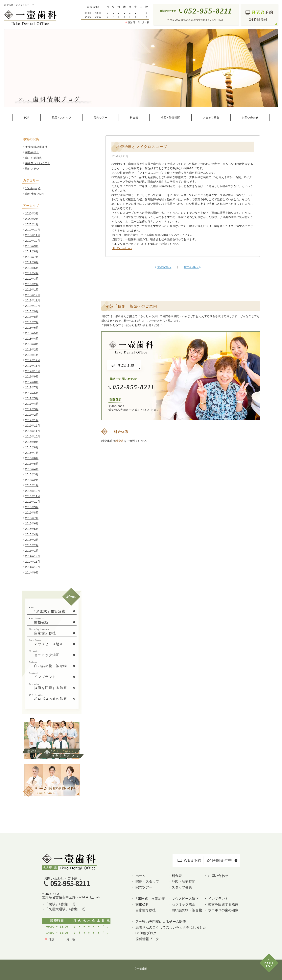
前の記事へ (163, 267)
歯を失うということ (38, 163)
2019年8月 (32, 251)
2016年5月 (32, 464)
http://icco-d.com (122, 248)
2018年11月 (33, 300)
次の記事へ (192, 267)
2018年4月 (32, 339)
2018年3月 (32, 344)
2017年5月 (32, 398)
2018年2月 (32, 350)
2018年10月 (33, 306)
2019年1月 (32, 290)
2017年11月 (33, 366)
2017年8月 (32, 382)
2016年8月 (32, 447)
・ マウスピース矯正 (183, 899)
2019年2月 (32, 284)
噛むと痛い (32, 169)
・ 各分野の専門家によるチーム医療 (159, 922)
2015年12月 (33, 491)
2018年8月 (32, 317)
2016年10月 (33, 436)
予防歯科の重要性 (36, 147)
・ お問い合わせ (216, 876)
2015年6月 (32, 523)
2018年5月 (32, 333)
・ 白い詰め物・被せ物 (185, 910)
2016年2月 (32, 480)
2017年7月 (32, 387)
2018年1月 (32, 355)
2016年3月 (32, 474)
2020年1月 (32, 224)
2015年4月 (32, 534)
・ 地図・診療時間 (181, 882)
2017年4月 (32, 404)
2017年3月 (32, 409)
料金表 (120, 441)
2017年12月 (33, 360)
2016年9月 (32, 442)
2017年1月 (32, 420)
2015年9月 (32, 507)
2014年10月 (33, 567)
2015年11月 (33, 496)
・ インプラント (216, 899)
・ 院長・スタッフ (145, 882)
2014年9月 (32, 573)
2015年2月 (32, 545)
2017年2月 (32, 415)
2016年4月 (32, 469)
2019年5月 (32, 268)
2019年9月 (32, 246)
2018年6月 (32, 328)
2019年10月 (33, 241)
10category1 (33, 188)
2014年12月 (33, 556)
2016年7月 (32, 453)
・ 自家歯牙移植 (143, 910)
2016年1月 (32, 485)
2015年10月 (33, 502)
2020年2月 (32, 219)
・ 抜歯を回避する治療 (221, 904)
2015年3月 (32, 540)
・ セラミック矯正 (181, 904)
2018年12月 (33, 295)
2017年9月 (32, 377)
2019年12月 (33, 230)
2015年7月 (32, 518)
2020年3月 (32, 213)
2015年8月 (32, 513)
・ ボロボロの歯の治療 (221, 910)
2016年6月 (32, 458)
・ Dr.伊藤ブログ (144, 933)
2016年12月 (33, 426)
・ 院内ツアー (142, 887)
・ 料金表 (175, 876)
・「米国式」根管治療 (148, 899)
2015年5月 (32, 529)
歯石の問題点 (34, 158)
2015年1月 (32, 551)
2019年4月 (32, 273)
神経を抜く (32, 152)
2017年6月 (32, 393)
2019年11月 (33, 235)
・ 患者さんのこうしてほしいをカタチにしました (169, 927)
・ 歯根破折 (140, 904)
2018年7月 (32, 322)
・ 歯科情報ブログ (145, 939)
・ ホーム (138, 876)
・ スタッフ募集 (180, 887)
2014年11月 (33, 562)
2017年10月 (33, 371)
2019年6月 (32, 262)
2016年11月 (33, 431)
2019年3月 (32, 279)
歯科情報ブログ (35, 194)
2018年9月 (32, 311)
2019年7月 (32, 257)
